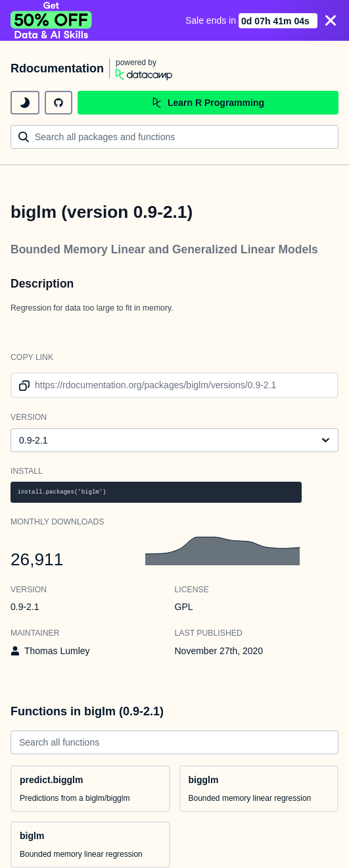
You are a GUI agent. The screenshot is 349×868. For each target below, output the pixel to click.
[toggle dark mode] (25, 103)
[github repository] (58, 103)
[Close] (331, 20)
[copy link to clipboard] (22, 385)
